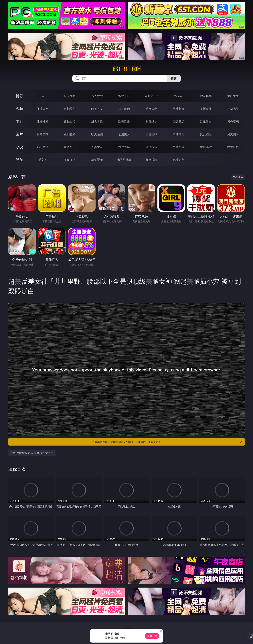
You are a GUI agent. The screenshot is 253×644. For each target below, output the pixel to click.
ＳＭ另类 (233, 109)
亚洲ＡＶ (43, 109)
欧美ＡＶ (97, 109)
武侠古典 (124, 147)
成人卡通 (97, 121)
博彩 (19, 96)
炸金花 (179, 96)
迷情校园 (151, 147)
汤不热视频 (124, 160)
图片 (19, 134)
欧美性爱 (124, 121)
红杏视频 (151, 160)
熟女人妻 (151, 109)
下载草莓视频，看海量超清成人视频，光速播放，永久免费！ (168, 442)
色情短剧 (179, 160)
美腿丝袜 (151, 134)
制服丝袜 (151, 121)
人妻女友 (97, 147)
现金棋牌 (206, 96)
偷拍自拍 (70, 121)
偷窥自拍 (43, 134)
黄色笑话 (206, 147)
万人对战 (97, 96)
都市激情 (43, 147)
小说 (19, 147)
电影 (19, 121)
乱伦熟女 (206, 121)
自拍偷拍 (70, 109)
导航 (19, 160)
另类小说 (179, 147)
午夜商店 (70, 160)
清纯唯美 (179, 134)
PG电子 (43, 96)
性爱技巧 (233, 147)
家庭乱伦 (70, 147)
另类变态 (233, 121)
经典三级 (179, 121)
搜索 (174, 78)
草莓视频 (97, 160)
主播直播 (206, 109)
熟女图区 (206, 134)
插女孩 (43, 160)
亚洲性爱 (43, 121)
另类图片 (233, 134)
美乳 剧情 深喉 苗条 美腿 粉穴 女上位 (32, 453)
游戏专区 (124, 96)
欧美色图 (97, 134)
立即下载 (152, 636)
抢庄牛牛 (233, 96)
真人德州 (70, 96)
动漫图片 (124, 134)
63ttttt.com (127, 69)
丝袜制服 (179, 109)
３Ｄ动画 (124, 109)
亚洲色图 (70, 134)
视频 (19, 109)
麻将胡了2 (151, 96)
